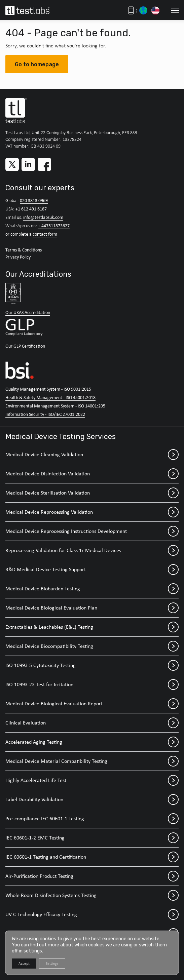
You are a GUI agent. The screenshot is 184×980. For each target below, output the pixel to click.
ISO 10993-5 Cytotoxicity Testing (92, 665)
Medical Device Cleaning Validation (92, 455)
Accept (24, 964)
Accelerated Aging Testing (92, 742)
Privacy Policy (18, 257)
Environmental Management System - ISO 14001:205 (55, 406)
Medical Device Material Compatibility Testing (92, 761)
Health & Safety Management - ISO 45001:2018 (50, 397)
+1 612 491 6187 (31, 209)
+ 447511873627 (54, 226)
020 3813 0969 (34, 200)
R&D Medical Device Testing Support (92, 570)
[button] (175, 10)
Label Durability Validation (92, 799)
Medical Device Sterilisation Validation (92, 493)
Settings (52, 964)
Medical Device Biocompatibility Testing (92, 646)
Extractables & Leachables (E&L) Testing (92, 627)
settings (33, 951)
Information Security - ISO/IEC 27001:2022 (45, 414)
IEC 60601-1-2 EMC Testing (92, 838)
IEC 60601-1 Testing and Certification (92, 857)
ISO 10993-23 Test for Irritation (92, 684)
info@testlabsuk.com (43, 217)
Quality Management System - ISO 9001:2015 (48, 389)
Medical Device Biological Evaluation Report (92, 704)
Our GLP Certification (25, 346)
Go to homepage (37, 64)
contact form (45, 234)
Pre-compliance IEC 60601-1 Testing (92, 819)
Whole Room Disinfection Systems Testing (92, 895)
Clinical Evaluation (92, 723)
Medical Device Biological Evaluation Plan (92, 608)
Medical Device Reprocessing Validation (92, 512)
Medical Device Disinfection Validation (92, 474)
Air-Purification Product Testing (92, 876)
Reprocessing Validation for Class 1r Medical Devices (92, 550)
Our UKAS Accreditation (28, 312)
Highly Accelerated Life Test (92, 780)
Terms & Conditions (24, 250)
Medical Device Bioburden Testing (92, 589)
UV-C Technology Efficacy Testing (92, 914)
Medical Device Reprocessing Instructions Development (92, 531)
